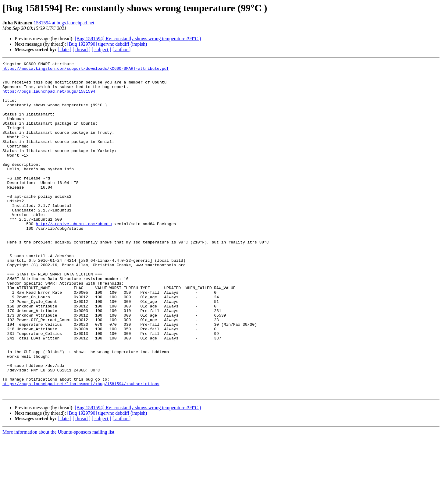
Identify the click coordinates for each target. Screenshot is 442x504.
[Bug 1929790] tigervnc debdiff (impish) (107, 44)
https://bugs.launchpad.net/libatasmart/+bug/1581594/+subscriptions (81, 449)
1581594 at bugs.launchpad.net (64, 23)
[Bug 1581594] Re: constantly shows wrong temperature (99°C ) (138, 39)
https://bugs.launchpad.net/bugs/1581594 (49, 98)
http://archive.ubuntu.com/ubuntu (74, 257)
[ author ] (122, 50)
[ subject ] (102, 50)
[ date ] (64, 50)
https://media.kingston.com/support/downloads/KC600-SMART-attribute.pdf (86, 70)
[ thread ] (82, 50)
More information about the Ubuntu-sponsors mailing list (58, 499)
